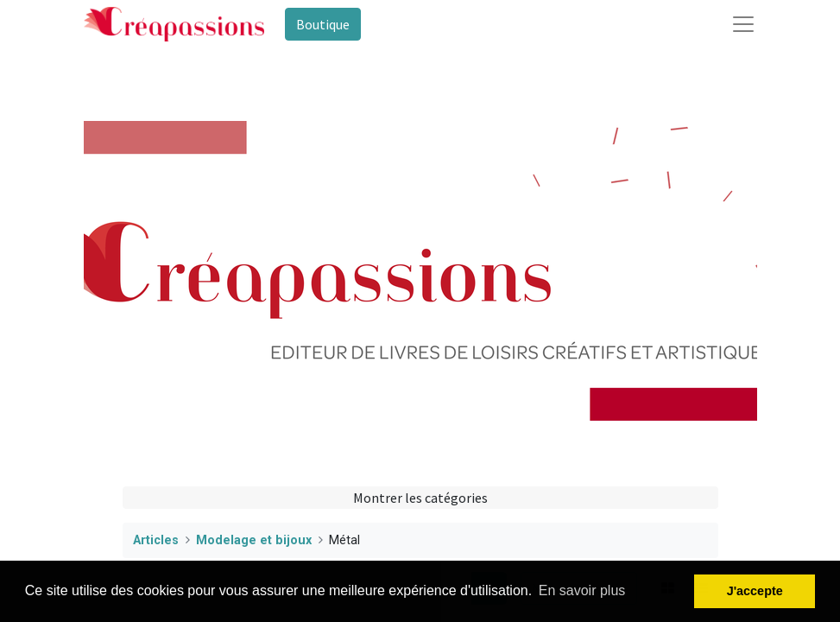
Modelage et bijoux (254, 540)
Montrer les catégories (420, 498)
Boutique (323, 24)
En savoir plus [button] (582, 590)
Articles (156, 540)
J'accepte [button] (755, 591)
